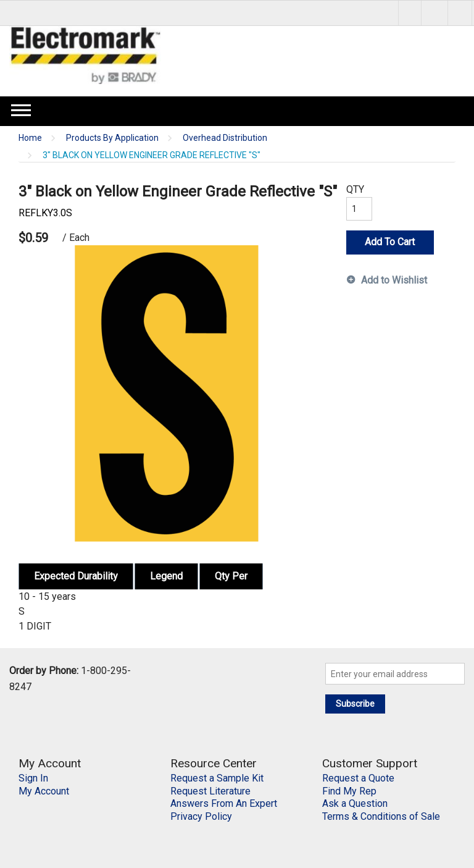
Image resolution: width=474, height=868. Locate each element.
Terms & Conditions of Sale (381, 816)
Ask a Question (355, 803)
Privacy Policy (201, 816)
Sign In (33, 778)
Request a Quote (358, 778)
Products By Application (112, 138)
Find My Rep (349, 791)
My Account (44, 791)
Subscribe (355, 704)
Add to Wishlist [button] (394, 280)
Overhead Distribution (225, 138)
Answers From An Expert (224, 803)
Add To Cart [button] (390, 242)
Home (30, 138)
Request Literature (210, 791)
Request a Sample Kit (217, 778)
